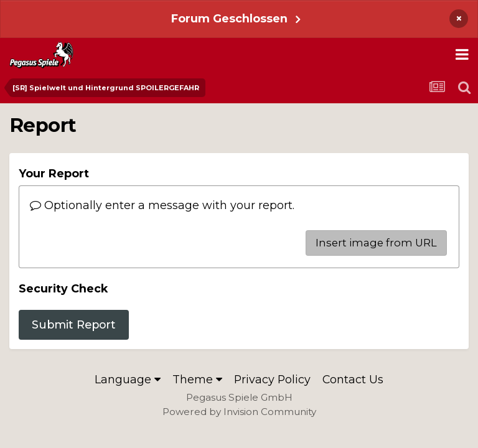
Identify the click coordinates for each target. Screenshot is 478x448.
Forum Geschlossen (229, 18)
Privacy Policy (272, 379)
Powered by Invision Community (239, 412)
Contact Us (353, 379)
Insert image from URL (376, 243)
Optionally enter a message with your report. (162, 205)
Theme (197, 379)
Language (128, 379)
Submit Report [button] (74, 324)
